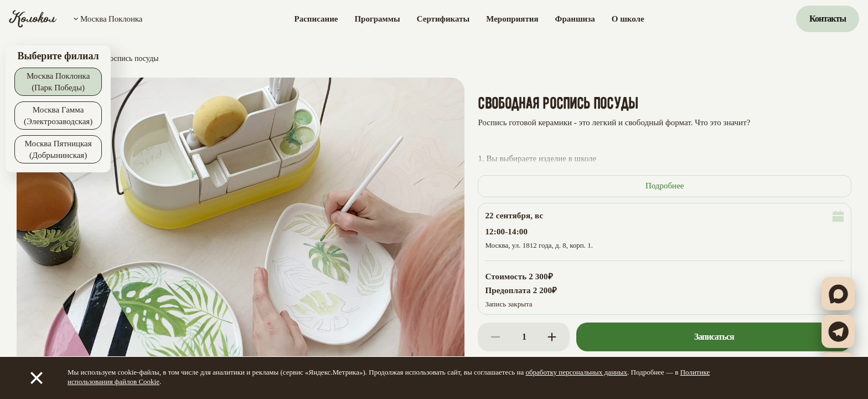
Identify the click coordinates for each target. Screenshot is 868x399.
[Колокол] (33, 19)
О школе (628, 19)
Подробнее (665, 186)
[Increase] (552, 337)
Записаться (714, 337)
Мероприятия (512, 19)
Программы (377, 19)
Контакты (828, 19)
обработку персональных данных (576, 372)
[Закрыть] (37, 378)
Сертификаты (443, 19)
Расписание (316, 19)
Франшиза (575, 19)
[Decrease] (495, 337)
